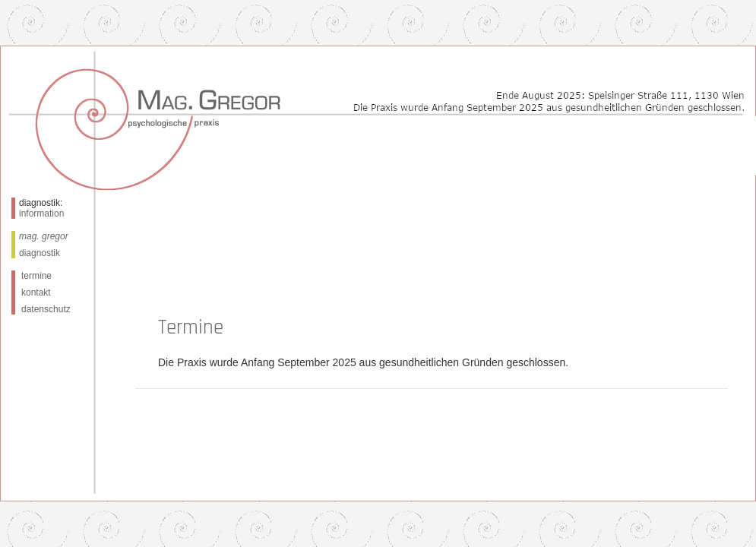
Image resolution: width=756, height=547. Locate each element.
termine (36, 276)
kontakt (36, 292)
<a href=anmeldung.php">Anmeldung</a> (446, 348)
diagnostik (40, 253)
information (41, 213)
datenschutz (46, 309)
